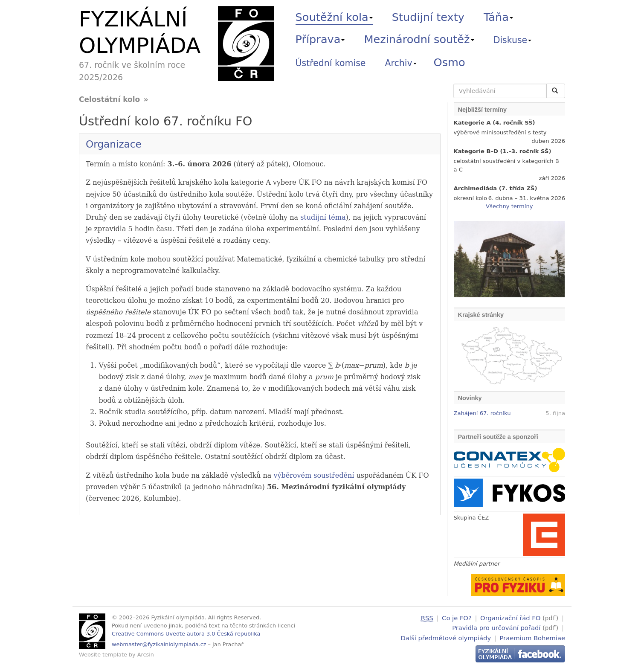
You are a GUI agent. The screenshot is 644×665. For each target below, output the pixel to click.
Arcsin (146, 655)
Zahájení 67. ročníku (482, 413)
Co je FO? (457, 618)
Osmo (450, 62)
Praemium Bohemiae (532, 637)
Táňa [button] (498, 17)
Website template (103, 655)
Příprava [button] (320, 39)
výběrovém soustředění (314, 475)
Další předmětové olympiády (446, 637)
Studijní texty (428, 17)
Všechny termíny (509, 206)
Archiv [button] (401, 63)
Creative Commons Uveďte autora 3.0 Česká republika (186, 634)
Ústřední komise (331, 63)
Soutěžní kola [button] (334, 17)
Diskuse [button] (513, 40)
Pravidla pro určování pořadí (496, 627)
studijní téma (323, 217)
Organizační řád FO (510, 618)
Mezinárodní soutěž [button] (419, 39)
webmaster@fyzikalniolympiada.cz (159, 644)
